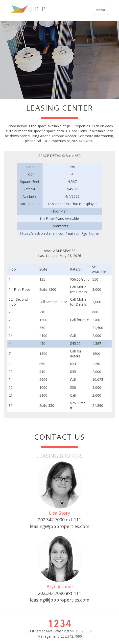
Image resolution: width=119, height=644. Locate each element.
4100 (43, 336)
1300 (43, 320)
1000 (43, 387)
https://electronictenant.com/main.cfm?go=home (59, 233)
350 (42, 328)
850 (42, 364)
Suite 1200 (48, 289)
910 (42, 372)
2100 (43, 395)
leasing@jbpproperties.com (60, 526)
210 (42, 312)
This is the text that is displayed (72, 204)
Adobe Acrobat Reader (58, 136)
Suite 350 (47, 405)
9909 (43, 380)
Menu (102, 11)
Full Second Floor (53, 302)
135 (42, 279)
